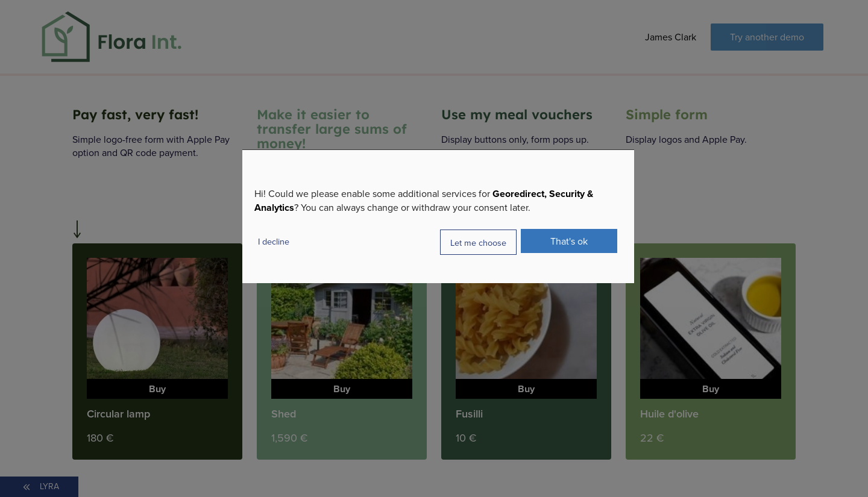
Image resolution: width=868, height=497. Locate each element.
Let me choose (478, 242)
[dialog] (438, 217)
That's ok (569, 241)
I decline (274, 241)
